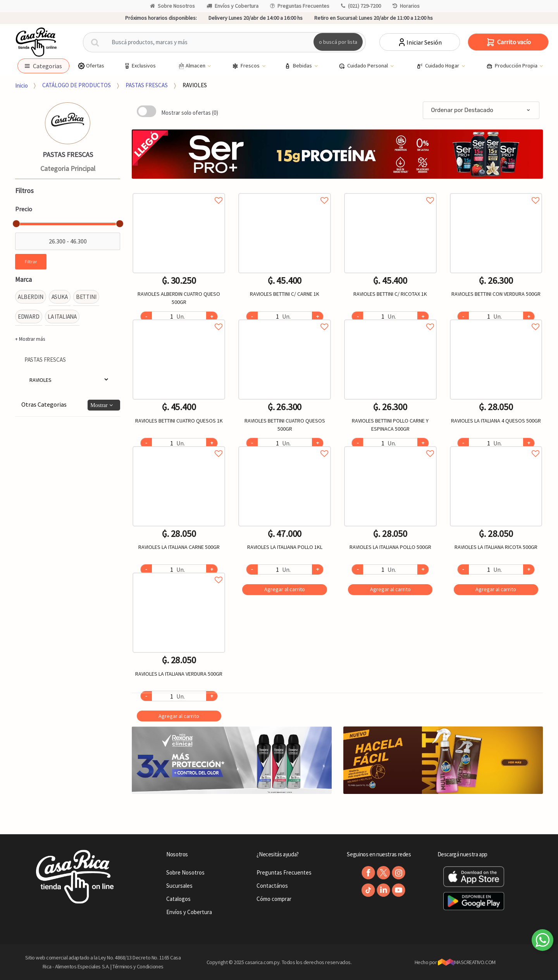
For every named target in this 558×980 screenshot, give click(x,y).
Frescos (246, 66)
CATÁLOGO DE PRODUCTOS (77, 85)
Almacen (192, 66)
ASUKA (60, 297)
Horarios (406, 6)
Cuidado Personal (364, 66)
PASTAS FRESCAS (147, 85)
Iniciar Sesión (419, 42)
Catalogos (178, 899)
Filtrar (31, 261)
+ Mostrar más (30, 339)
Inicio (22, 85)
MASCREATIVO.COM (467, 962)
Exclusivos (139, 66)
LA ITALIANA (62, 317)
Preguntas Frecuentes (300, 6)
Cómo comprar (274, 899)
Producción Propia (512, 66)
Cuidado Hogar (438, 66)
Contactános (272, 886)
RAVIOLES (195, 85)
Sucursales (179, 886)
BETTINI (86, 297)
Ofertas (91, 66)
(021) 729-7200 (361, 6)
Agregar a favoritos (179, 192)
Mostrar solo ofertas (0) (190, 113)
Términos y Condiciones (138, 966)
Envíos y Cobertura (232, 6)
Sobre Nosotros (172, 6)
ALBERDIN (31, 297)
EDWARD (29, 317)
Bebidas (299, 66)
